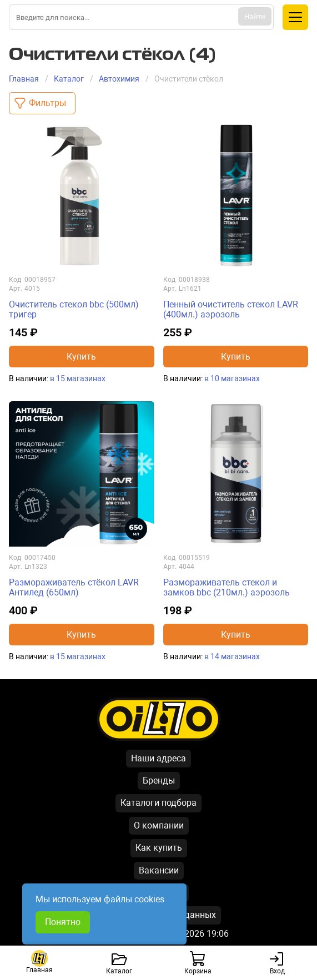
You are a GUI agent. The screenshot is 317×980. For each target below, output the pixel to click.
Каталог (69, 79)
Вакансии (159, 870)
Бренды (159, 781)
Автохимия (119, 79)
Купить (81, 357)
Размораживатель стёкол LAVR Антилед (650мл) (74, 587)
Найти (255, 16)
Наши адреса (158, 758)
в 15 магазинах (78, 378)
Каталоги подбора (158, 803)
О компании (159, 825)
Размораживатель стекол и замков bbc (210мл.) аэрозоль (227, 587)
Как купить (159, 848)
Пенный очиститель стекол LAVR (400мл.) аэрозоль (231, 309)
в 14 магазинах (232, 656)
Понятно (63, 922)
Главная (24, 79)
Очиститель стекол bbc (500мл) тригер (74, 309)
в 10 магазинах (232, 378)
